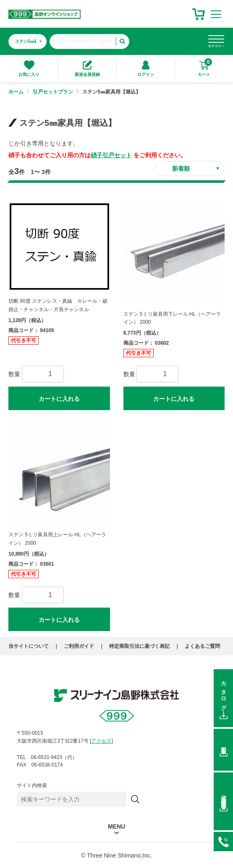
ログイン (146, 69)
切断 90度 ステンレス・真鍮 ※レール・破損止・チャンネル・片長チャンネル (58, 305)
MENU (116, 827)
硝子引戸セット (111, 155)
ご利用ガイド (79, 646)
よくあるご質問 (202, 646)
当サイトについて (29, 646)
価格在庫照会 (224, 796)
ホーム (16, 92)
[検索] (135, 799)
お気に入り (29, 69)
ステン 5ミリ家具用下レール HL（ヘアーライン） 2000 (172, 318)
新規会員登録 (87, 69)
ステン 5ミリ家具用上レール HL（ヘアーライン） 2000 (57, 539)
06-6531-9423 (223, 842)
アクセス (101, 741)
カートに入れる (59, 399)
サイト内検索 (32, 785)
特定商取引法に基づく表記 (139, 646)
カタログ (224, 693)
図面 (224, 745)
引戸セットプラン (53, 92)
